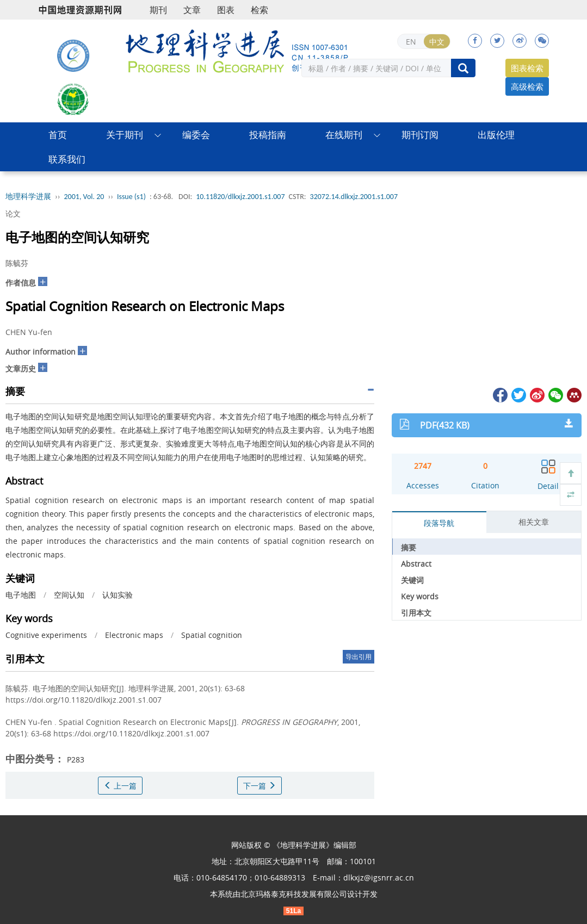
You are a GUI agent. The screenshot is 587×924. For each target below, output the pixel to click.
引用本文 (416, 613)
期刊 (158, 10)
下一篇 (259, 786)
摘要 (409, 547)
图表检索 (527, 68)
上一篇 (120, 786)
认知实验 (118, 595)
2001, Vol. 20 (84, 197)
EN (411, 42)
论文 (13, 213)
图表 (226, 10)
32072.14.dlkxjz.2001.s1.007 (354, 197)
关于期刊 (125, 135)
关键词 (412, 580)
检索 (259, 10)
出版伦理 (496, 135)
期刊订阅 (420, 135)
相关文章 (534, 522)
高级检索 (527, 86)
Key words (420, 596)
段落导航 (439, 523)
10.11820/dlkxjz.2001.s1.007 (240, 197)
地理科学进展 (28, 197)
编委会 (196, 135)
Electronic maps (134, 635)
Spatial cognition (212, 635)
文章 (192, 10)
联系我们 (67, 159)
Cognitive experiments (46, 635)
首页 (58, 135)
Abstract (416, 564)
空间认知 (69, 595)
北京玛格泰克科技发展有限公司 (294, 894)
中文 (437, 42)
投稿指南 (268, 135)
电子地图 (21, 595)
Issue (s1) (131, 197)
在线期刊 (344, 135)
